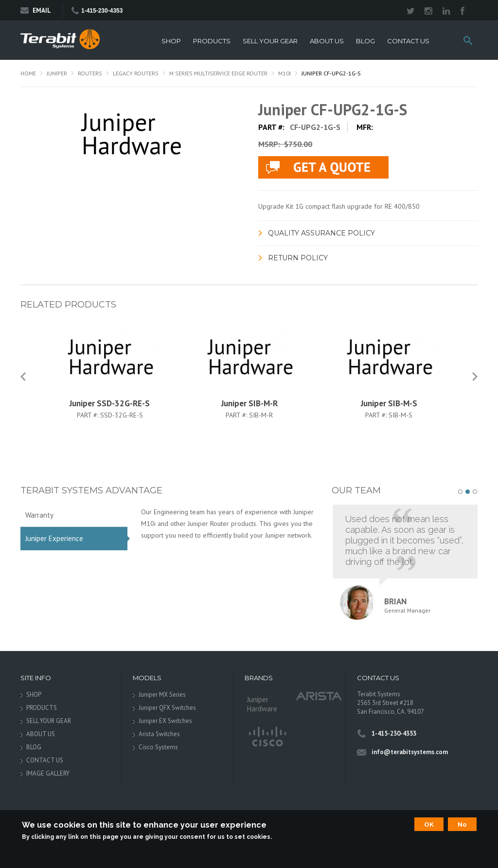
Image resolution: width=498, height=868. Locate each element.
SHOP (171, 41)
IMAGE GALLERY (48, 773)
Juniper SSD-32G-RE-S (110, 403)
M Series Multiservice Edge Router (218, 73)
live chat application (323, 167)
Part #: (89, 415)
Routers (90, 73)
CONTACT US (408, 41)
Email (36, 10)
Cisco (267, 737)
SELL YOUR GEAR (270, 41)
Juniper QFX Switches (167, 708)
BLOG (365, 41)
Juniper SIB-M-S (389, 403)
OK (429, 824)
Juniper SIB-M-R (249, 403)
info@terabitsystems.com (410, 752)
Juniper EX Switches (165, 721)
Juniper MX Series (162, 695)
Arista (319, 696)
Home (28, 73)
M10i (285, 73)
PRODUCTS (212, 41)
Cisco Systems (158, 747)
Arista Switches (159, 734)
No (462, 824)
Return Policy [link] (298, 258)
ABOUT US (327, 41)
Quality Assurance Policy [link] (321, 233)
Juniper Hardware (262, 704)
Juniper (57, 73)
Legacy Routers (136, 73)
